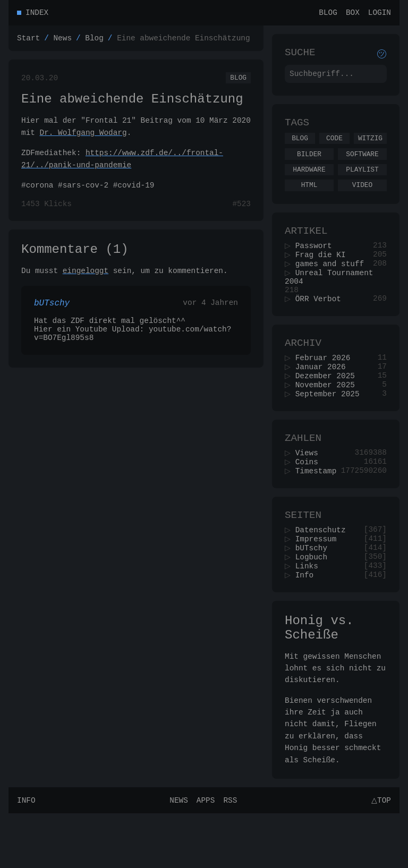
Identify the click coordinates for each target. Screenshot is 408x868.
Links (310, 612)
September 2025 (331, 426)
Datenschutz (324, 571)
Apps (204, 854)
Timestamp (319, 509)
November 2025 (328, 416)
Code (334, 146)
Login (380, 14)
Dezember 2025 (328, 406)
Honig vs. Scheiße (319, 678)
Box (353, 14)
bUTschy (314, 592)
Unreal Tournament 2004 (331, 297)
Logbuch (314, 602)
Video (362, 198)
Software (362, 164)
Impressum (319, 581)
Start (28, 41)
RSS (228, 854)
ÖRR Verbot (321, 323)
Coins (310, 499)
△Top (380, 854)
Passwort (317, 262)
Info (308, 622)
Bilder (309, 164)
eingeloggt (86, 283)
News (62, 41)
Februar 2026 (326, 385)
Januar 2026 (324, 395)
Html (309, 198)
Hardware (309, 181)
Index (37, 14)
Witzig (370, 146)
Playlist (362, 181)
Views (310, 488)
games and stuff (333, 282)
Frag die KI (324, 272)
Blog (328, 14)
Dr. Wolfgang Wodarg (83, 141)
